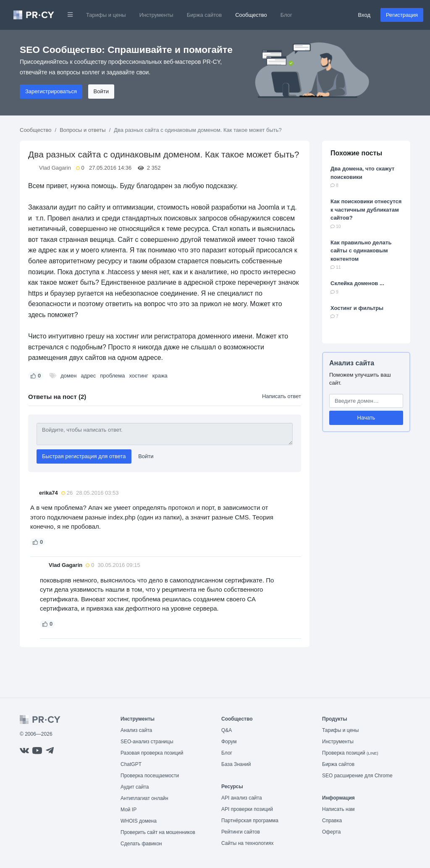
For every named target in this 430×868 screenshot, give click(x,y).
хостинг (139, 376)
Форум (229, 742)
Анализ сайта (352, 363)
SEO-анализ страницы (147, 742)
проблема (112, 376)
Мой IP (128, 810)
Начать (366, 418)
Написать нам (338, 809)
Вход (364, 15)
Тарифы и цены (106, 15)
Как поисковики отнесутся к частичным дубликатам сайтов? (366, 210)
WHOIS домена (139, 821)
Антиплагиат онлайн (144, 798)
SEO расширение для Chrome (357, 776)
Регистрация (402, 15)
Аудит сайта (135, 787)
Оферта (331, 832)
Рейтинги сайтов (241, 832)
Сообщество (251, 15)
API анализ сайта (242, 798)
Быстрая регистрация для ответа (84, 456)
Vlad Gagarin (55, 168)
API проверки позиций (247, 809)
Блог (286, 15)
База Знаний (236, 764)
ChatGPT (131, 764)
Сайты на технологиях (247, 843)
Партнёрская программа (250, 821)
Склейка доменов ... (357, 283)
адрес (88, 376)
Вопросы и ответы (83, 130)
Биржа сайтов (205, 15)
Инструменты (156, 15)
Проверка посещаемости (150, 776)
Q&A (227, 730)
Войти (101, 91)
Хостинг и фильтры (357, 308)
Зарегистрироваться (51, 91)
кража (160, 376)
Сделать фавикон (141, 844)
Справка (332, 821)
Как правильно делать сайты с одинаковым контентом (361, 251)
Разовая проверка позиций (152, 753)
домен (68, 376)
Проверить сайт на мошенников (158, 832)
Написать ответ (282, 396)
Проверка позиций (350, 753)
